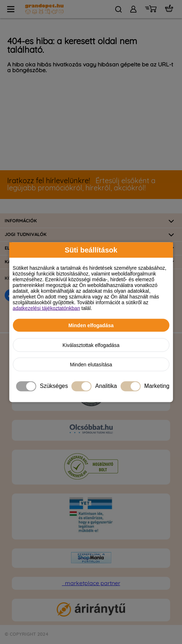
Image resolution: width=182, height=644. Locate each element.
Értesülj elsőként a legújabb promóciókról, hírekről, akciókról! (81, 185)
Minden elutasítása (91, 364)
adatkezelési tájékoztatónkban (46, 308)
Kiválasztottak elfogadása (91, 345)
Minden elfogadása (91, 325)
